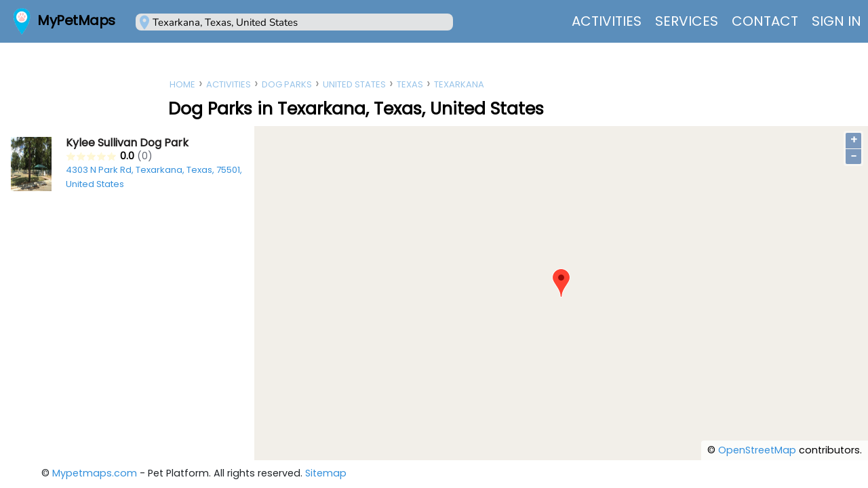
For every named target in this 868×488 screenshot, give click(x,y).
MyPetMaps (76, 20)
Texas (410, 84)
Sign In (836, 21)
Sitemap (326, 473)
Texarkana (459, 84)
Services (687, 21)
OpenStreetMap (757, 450)
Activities (607, 21)
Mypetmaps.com (95, 473)
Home (182, 84)
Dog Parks (287, 84)
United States (354, 84)
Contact (765, 21)
